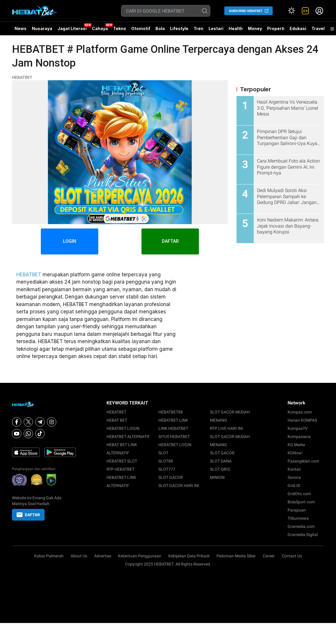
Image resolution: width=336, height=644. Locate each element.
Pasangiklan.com (303, 461)
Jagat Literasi (72, 28)
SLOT (163, 453)
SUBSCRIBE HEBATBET (246, 11)
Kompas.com (300, 412)
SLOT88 (166, 461)
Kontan (294, 469)
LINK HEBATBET (173, 428)
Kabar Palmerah (49, 556)
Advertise (103, 556)
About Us (79, 556)
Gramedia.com (301, 526)
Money (255, 28)
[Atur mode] (291, 11)
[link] (305, 11)
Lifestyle (179, 28)
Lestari (216, 31)
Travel (318, 28)
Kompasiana (299, 437)
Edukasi (298, 28)
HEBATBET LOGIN (123, 428)
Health (236, 28)
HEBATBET (22, 77)
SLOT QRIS (220, 469)
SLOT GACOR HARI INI (179, 486)
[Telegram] (40, 422)
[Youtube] (17, 434)
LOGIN (69, 241)
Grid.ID (294, 486)
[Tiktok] (40, 434)
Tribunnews (298, 518)
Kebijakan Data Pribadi (189, 556)
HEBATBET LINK (173, 420)
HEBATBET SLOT (122, 461)
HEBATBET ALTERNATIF (128, 437)
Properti (276, 28)
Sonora (294, 477)
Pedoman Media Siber (236, 556)
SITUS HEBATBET (174, 437)
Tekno (120, 28)
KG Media (296, 445)
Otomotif (141, 28)
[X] (28, 422)
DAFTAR (171, 241)
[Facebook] (17, 422)
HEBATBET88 (171, 412)
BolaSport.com (301, 502)
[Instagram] (52, 422)
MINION (217, 477)
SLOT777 (167, 469)
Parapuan (297, 510)
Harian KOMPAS (302, 420)
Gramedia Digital (303, 535)
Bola (160, 28)
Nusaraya (42, 28)
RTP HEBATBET (120, 469)
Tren (198, 28)
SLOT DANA (221, 461)
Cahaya (100, 28)
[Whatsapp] (28, 434)
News (21, 28)
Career (269, 556)
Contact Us (292, 556)
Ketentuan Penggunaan (140, 556)
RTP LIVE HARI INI (226, 428)
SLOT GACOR (171, 477)
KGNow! (295, 453)
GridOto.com (299, 494)
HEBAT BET (117, 420)
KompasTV (298, 428)
